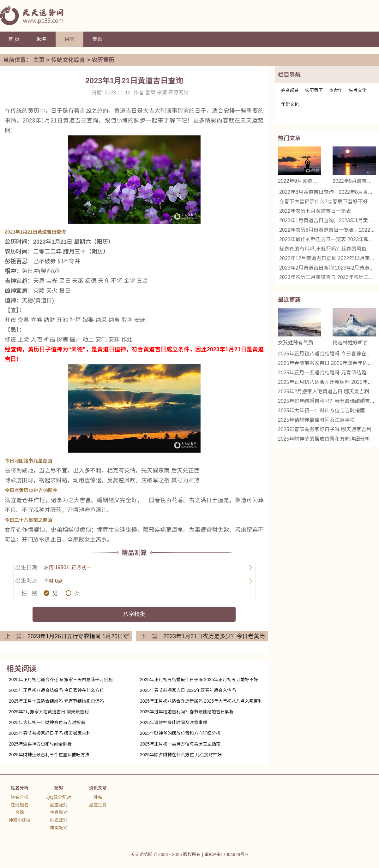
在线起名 (20, 805)
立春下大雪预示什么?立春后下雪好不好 (324, 202)
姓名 (98, 797)
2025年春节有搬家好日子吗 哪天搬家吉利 (50, 733)
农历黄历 (103, 60)
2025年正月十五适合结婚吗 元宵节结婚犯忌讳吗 (56, 701)
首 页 (14, 39)
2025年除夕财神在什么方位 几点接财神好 (181, 755)
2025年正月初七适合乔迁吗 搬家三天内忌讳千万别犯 (61, 680)
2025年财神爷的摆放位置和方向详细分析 (180, 733)
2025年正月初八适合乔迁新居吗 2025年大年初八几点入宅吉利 (201, 701)
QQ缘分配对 (59, 797)
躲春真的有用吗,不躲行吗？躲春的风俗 (323, 249)
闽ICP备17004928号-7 (226, 854)
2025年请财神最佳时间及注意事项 (174, 722)
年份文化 (290, 104)
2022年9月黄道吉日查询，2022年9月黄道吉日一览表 (300, 181)
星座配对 (59, 805)
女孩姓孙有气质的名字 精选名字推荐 (300, 343)
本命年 (336, 90)
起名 (42, 39)
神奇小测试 (20, 820)
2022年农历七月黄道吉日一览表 (315, 211)
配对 (59, 788)
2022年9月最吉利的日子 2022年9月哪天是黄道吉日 (354, 181)
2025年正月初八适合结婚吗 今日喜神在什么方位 (56, 690)
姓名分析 (20, 788)
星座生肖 (98, 805)
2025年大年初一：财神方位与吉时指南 (47, 722)
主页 (39, 60)
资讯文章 (98, 788)
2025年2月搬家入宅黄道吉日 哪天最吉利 (49, 712)
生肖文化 (358, 90)
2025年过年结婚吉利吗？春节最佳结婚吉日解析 (187, 712)
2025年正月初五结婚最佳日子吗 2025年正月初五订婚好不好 (199, 680)
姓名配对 (59, 820)
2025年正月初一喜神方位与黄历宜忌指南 (180, 744)
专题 (97, 39)
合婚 (20, 812)
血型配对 (59, 828)
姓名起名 (290, 90)
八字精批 (134, 614)
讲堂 (69, 39)
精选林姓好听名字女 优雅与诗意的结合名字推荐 (354, 343)
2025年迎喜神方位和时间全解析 (40, 744)
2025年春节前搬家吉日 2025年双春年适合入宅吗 (188, 690)
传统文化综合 (68, 60)
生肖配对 (59, 812)
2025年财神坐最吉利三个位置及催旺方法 (49, 755)
